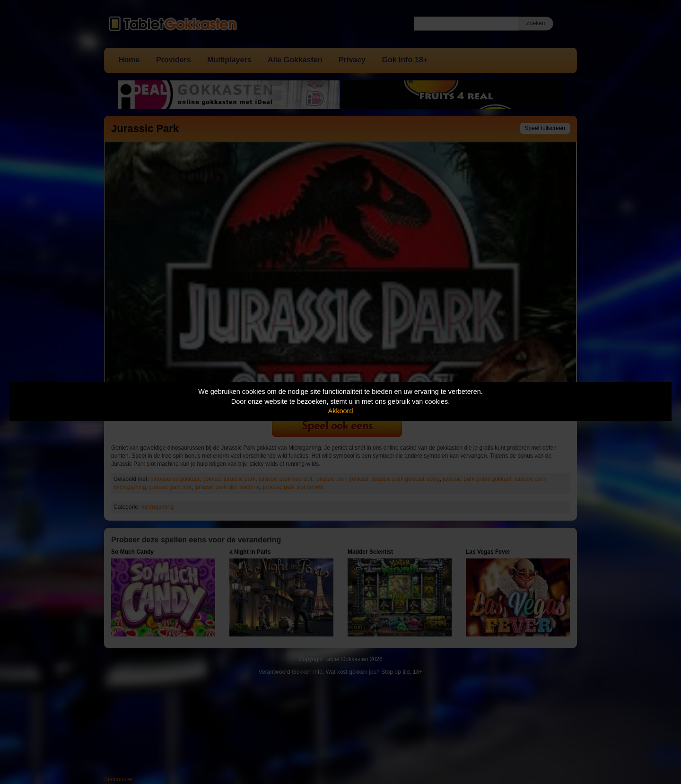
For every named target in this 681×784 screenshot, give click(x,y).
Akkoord (341, 411)
